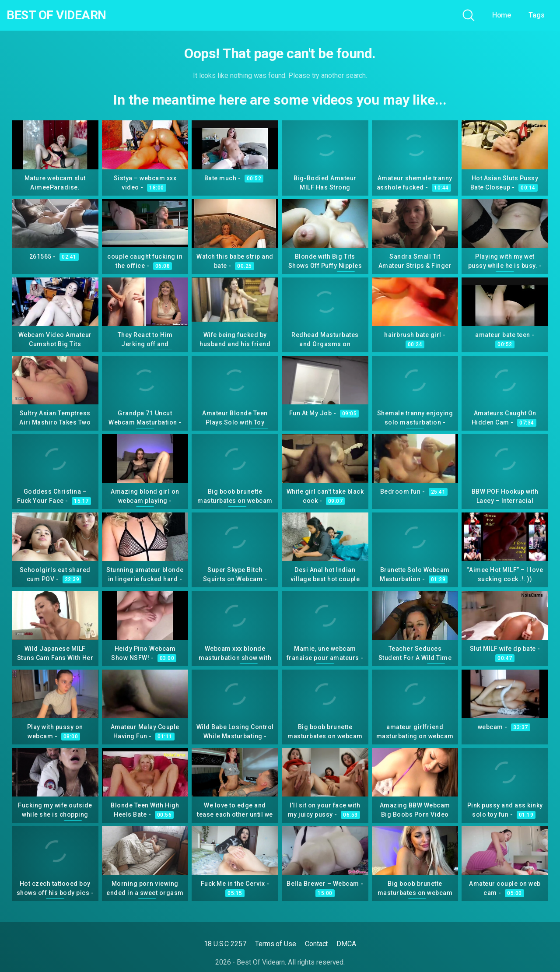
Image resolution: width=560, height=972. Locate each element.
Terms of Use (276, 944)
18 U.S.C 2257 (225, 944)
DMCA (346, 944)
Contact (316, 944)
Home (502, 15)
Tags (537, 15)
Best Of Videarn (56, 15)
